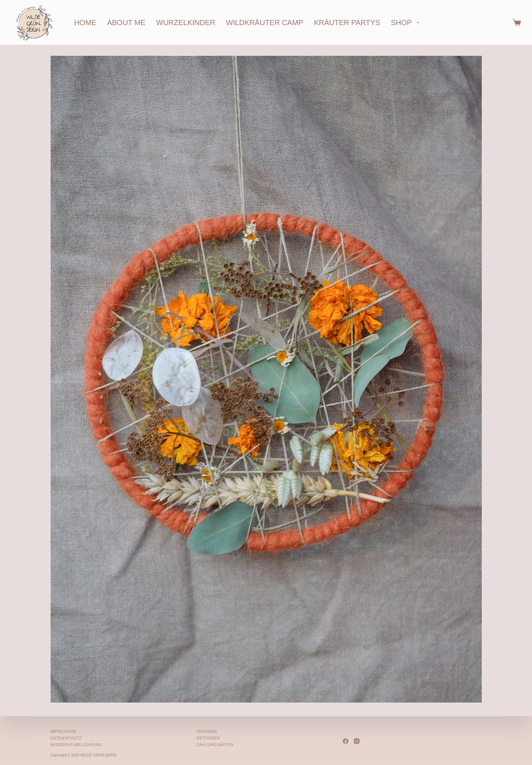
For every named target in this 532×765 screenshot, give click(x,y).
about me (126, 23)
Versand (207, 732)
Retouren (208, 738)
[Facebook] (346, 741)
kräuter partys (347, 23)
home (85, 23)
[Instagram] (357, 741)
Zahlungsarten (215, 745)
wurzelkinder (186, 23)
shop (407, 23)
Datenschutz (66, 738)
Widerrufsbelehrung (77, 745)
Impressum (64, 732)
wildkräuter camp (265, 23)
